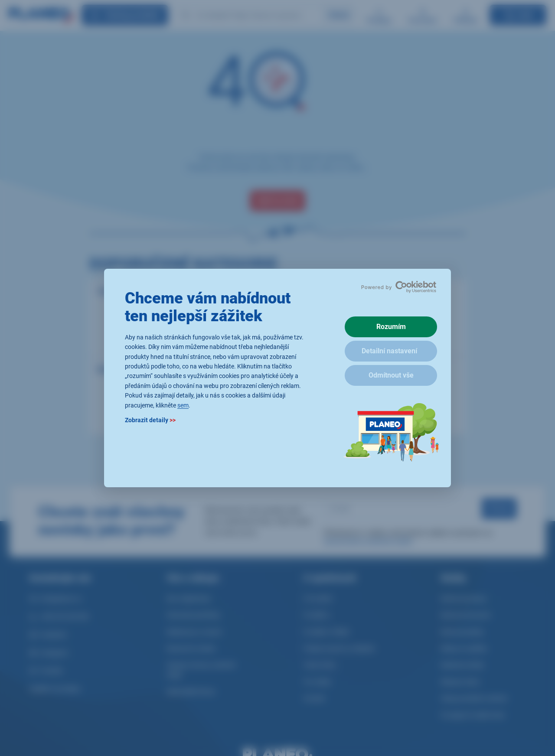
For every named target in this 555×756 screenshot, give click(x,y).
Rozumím (391, 327)
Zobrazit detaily (150, 420)
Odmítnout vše (391, 375)
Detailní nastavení (389, 351)
